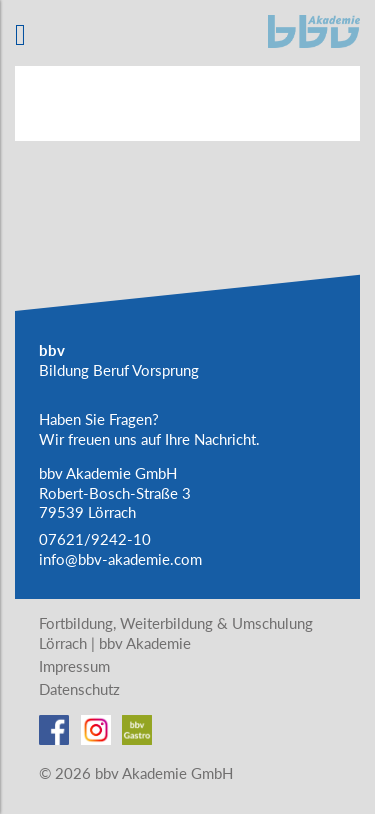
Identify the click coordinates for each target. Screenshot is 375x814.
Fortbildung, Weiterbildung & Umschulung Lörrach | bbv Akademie (176, 633)
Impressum (74, 666)
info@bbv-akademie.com (120, 559)
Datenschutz (79, 689)
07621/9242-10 (95, 539)
